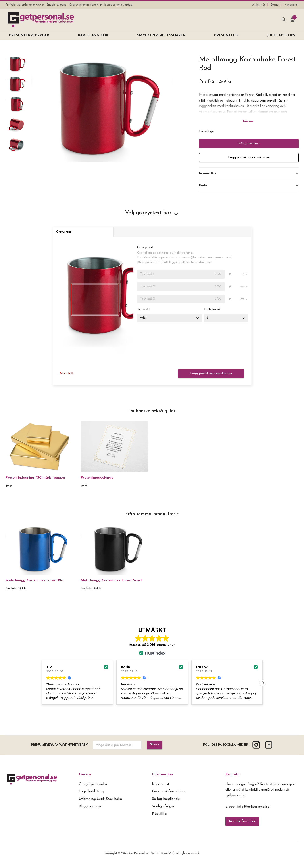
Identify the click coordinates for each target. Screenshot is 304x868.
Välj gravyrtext (249, 144)
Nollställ (66, 377)
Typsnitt (144, 313)
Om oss (85, 778)
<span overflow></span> (152, 673)
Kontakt (233, 778)
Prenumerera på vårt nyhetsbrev (59, 748)
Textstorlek (214, 313)
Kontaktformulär (242, 825)
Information (162, 778)
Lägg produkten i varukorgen (249, 158)
